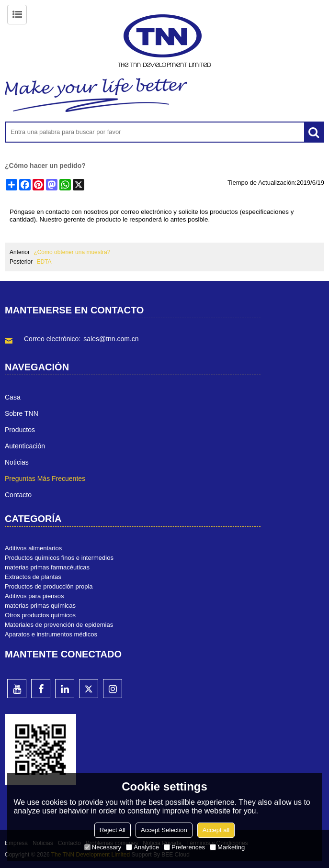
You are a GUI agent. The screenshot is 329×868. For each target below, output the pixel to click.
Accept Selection (164, 830)
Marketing (227, 847)
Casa (13, 397)
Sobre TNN (22, 413)
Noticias (17, 462)
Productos (20, 430)
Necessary (103, 847)
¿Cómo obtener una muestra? (72, 252)
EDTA (44, 262)
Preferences (184, 847)
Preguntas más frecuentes (45, 479)
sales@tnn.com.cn (111, 339)
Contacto (18, 495)
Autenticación (25, 446)
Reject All (113, 830)
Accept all (216, 830)
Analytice (142, 847)
